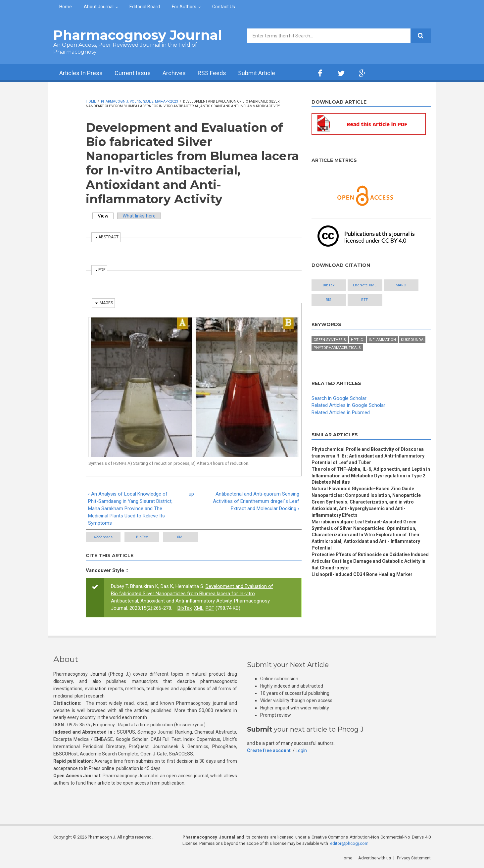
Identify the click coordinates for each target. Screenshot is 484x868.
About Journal (99, 7)
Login (301, 750)
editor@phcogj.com (349, 843)
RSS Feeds (212, 73)
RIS (329, 300)
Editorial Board (145, 7)
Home (66, 7)
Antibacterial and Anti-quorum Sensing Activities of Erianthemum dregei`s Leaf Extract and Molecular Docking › (256, 501)
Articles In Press (81, 73)
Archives (174, 73)
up (191, 494)
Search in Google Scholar (339, 398)
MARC (401, 285)
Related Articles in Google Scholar (348, 405)
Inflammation (382, 340)
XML (181, 537)
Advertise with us (375, 858)
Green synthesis (330, 340)
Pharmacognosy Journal (138, 35)
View (106, 216)
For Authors (184, 7)
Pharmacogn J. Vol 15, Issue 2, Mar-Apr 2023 (140, 101)
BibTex (142, 537)
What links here (139, 216)
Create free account (269, 750)
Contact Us (224, 7)
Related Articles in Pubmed (341, 412)
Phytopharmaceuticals (337, 348)
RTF (364, 300)
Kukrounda (412, 340)
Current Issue (133, 73)
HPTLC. (357, 340)
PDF (210, 608)
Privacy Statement (414, 858)
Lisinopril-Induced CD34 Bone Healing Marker (362, 574)
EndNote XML (365, 285)
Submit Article (257, 73)
